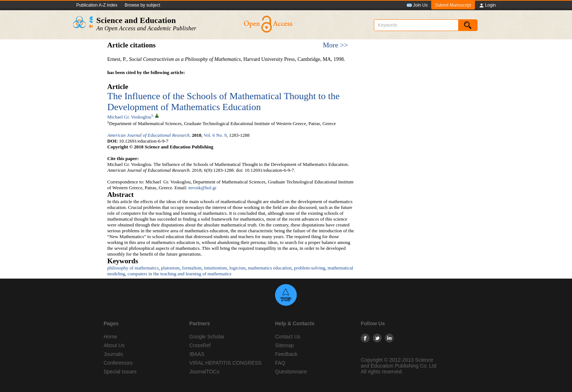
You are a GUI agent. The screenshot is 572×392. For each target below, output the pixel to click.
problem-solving (310, 268)
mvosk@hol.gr (202, 188)
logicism (237, 268)
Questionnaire (291, 372)
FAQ (280, 363)
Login (487, 5)
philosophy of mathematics (133, 268)
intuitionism (215, 268)
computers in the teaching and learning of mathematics (180, 274)
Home (110, 337)
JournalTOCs (204, 372)
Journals (113, 354)
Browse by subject (142, 5)
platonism (170, 268)
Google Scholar (207, 337)
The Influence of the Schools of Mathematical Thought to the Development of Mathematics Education (223, 102)
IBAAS (197, 354)
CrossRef (200, 345)
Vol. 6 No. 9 (215, 135)
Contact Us (288, 337)
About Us (114, 345)
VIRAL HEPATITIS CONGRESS (225, 363)
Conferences (118, 363)
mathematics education (270, 268)
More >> (335, 45)
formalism (192, 268)
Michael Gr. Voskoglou (129, 117)
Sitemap (284, 345)
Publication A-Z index (97, 5)
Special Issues (120, 372)
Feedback (286, 354)
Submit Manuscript (453, 5)
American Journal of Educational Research (148, 135)
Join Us (417, 5)
